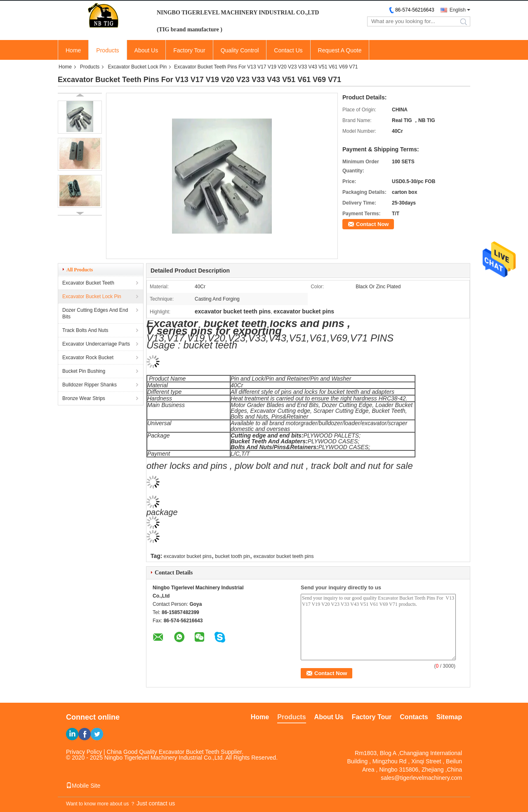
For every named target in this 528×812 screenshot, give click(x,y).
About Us (146, 50)
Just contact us (156, 803)
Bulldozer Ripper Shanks (90, 385)
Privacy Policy (84, 752)
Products (107, 50)
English (458, 10)
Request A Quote (340, 50)
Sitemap (449, 717)
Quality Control (240, 50)
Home (73, 50)
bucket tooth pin (232, 556)
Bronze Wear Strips (84, 398)
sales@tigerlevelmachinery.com (421, 778)
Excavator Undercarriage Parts (96, 344)
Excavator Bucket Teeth (88, 283)
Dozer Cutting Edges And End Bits (95, 313)
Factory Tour (189, 50)
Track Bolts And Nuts (85, 330)
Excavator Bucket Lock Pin (137, 67)
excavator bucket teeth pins (283, 556)
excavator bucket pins (188, 556)
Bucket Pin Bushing (84, 371)
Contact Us (288, 50)
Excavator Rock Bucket (88, 358)
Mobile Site (83, 786)
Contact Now (372, 224)
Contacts (414, 717)
